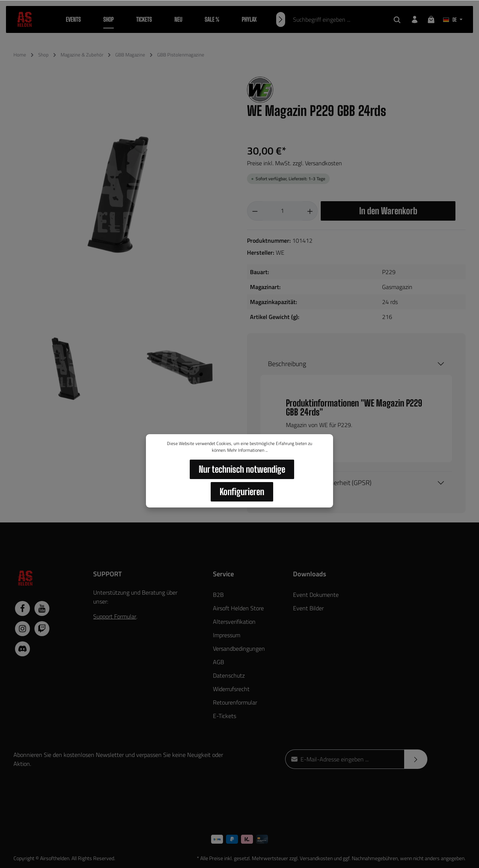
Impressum (227, 635)
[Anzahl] (283, 211)
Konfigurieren (242, 492)
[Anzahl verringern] (255, 211)
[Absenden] (416, 759)
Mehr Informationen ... (247, 450)
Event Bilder (308, 608)
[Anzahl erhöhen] (310, 211)
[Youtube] (42, 608)
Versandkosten (316, 858)
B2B (218, 595)
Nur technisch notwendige (242, 469)
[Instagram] (22, 629)
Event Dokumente (316, 595)
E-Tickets (225, 716)
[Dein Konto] (415, 19)
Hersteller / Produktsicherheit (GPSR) (320, 483)
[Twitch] (42, 629)
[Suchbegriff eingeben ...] (338, 19)
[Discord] (22, 649)
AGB (219, 662)
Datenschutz (229, 675)
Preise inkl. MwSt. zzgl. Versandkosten (295, 163)
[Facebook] (22, 608)
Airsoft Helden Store (238, 608)
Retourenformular (235, 702)
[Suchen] (397, 19)
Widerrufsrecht (231, 689)
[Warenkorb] (431, 19)
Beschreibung (287, 364)
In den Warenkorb (388, 211)
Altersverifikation (234, 622)
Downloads (309, 574)
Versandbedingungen (239, 648)
